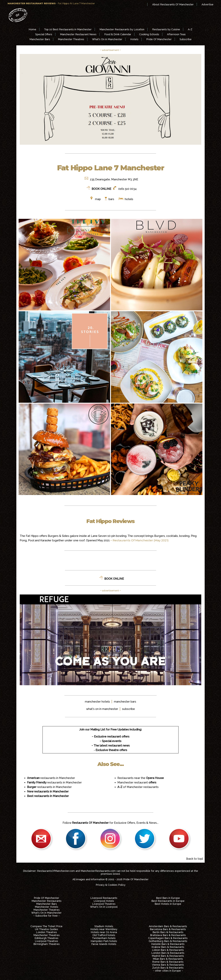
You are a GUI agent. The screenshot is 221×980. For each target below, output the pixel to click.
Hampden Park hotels (104, 941)
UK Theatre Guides (47, 929)
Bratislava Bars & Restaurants (168, 935)
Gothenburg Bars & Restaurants (168, 941)
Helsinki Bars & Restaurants (168, 944)
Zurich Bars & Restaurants (168, 968)
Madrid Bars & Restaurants (168, 956)
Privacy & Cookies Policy (111, 885)
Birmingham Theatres (47, 944)
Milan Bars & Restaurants (168, 959)
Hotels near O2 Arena (104, 932)
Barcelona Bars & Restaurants (168, 929)
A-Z (190, 29)
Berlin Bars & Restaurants (168, 932)
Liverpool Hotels (104, 901)
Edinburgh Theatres (46, 938)
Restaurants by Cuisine (166, 29)
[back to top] (195, 859)
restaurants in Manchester (51, 778)
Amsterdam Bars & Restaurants (168, 926)
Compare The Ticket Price (46, 926)
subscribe (128, 709)
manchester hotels (97, 702)
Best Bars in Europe (168, 898)
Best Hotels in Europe (168, 904)
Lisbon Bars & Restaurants (168, 950)
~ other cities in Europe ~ (168, 971)
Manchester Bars (40, 39)
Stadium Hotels (104, 926)
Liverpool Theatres (104, 904)
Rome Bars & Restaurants (168, 962)
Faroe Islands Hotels (104, 944)
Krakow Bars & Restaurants (168, 947)
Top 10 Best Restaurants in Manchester (68, 29)
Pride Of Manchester (159, 39)
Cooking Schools (149, 34)
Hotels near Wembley (104, 929)
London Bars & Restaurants (168, 953)
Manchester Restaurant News (78, 34)
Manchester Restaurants (47, 901)
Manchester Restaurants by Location (122, 29)
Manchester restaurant (137, 782)
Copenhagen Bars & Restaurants (168, 938)
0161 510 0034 (127, 189)
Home (32, 29)
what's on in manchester (102, 709)
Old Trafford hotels (104, 935)
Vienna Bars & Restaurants (168, 965)
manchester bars (125, 702)
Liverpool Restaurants (104, 898)
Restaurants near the (141, 778)
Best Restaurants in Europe (168, 901)
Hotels (134, 39)
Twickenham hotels (104, 938)
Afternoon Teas (176, 34)
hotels (129, 199)
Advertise (207, 4)
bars (111, 199)
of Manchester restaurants (138, 787)
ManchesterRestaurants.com (98, 871)
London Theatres (47, 932)
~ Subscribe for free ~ (47, 916)
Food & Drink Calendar (118, 34)
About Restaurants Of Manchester (173, 4)
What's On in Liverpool (104, 907)
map (98, 199)
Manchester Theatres (71, 39)
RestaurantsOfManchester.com (56, 871)
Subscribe (186, 39)
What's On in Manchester (107, 39)
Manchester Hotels (47, 907)
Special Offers (44, 34)
